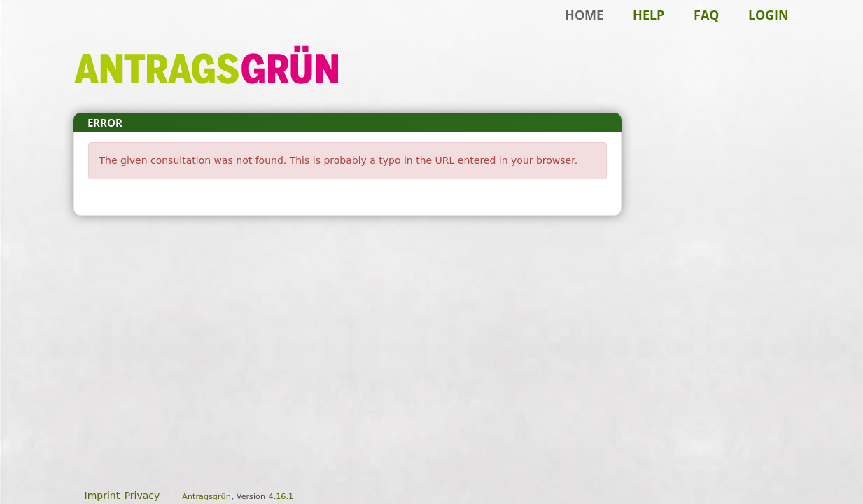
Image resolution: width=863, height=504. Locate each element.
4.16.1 (281, 497)
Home (584, 15)
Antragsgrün (206, 497)
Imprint (103, 496)
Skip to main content (59, 32)
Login (769, 15)
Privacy (142, 496)
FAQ (706, 15)
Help (648, 15)
